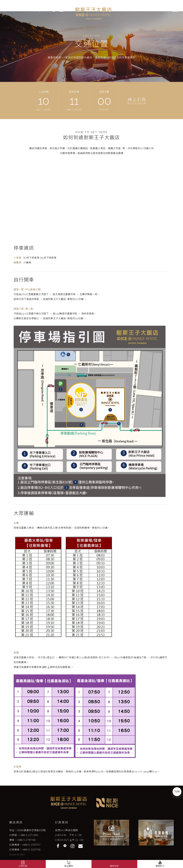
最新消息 (114, 866)
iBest (22, 855)
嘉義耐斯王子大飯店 (94, 13)
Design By (15, 855)
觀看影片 (160, 864)
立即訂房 (23, 866)
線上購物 (69, 866)
